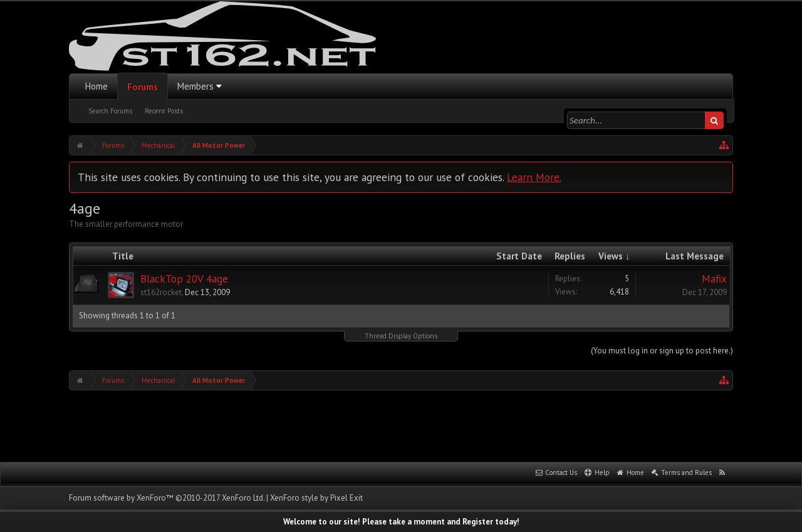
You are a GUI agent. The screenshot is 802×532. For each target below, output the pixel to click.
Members (195, 86)
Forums (143, 87)
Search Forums (110, 111)
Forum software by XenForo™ (167, 498)
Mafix (714, 279)
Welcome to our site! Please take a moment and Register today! (401, 522)
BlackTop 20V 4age (184, 279)
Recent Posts (164, 111)
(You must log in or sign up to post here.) (662, 351)
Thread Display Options (401, 336)
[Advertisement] (401, 425)
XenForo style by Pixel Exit (316, 498)
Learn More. (534, 177)
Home (96, 86)
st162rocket (161, 292)
